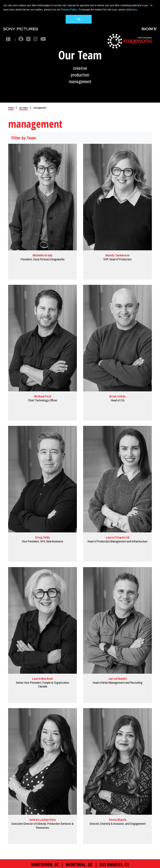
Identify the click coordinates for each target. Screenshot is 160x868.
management (80, 83)
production (80, 76)
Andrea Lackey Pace (42, 821)
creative (80, 69)
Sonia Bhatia (118, 821)
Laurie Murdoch (42, 680)
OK (79, 19)
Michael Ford (43, 398)
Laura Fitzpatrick (118, 539)
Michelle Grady (42, 256)
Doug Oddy (42, 539)
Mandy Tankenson (118, 256)
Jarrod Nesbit (118, 680)
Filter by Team (24, 139)
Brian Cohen (117, 398)
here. (134, 10)
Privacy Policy (69, 10)
